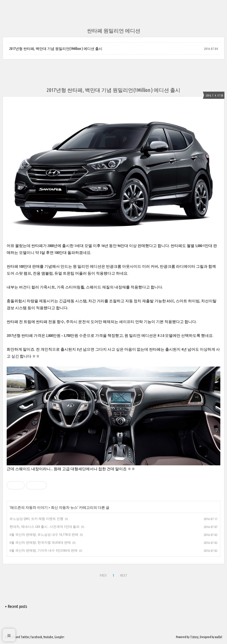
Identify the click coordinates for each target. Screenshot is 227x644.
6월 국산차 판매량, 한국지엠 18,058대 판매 (40, 542)
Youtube (48, 637)
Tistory (194, 637)
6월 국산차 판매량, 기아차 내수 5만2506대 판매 (43, 550)
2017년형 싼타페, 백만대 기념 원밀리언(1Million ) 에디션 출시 (56, 49)
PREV (103, 575)
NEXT (124, 575)
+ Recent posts (16, 606)
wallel (219, 637)
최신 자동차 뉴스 (64, 508)
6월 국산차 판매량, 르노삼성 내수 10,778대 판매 (44, 534)
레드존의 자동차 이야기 (29, 508)
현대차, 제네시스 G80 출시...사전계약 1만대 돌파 (45, 527)
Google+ (59, 637)
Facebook (36, 637)
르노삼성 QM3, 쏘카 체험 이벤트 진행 (36, 519)
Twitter (25, 637)
